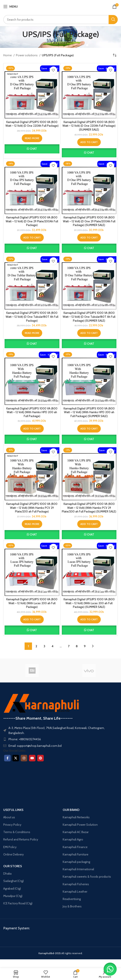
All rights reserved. (60, 953)
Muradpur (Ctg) (13, 896)
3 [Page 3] (44, 646)
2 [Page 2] (36, 646)
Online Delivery (13, 854)
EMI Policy (10, 847)
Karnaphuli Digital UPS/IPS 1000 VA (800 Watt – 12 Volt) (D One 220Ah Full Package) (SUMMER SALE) (89, 126)
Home (8, 55)
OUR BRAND (71, 810)
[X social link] (16, 758)
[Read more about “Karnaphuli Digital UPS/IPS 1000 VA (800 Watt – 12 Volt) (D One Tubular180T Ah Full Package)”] (32, 333)
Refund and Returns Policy (21, 839)
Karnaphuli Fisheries (76, 884)
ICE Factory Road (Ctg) (18, 903)
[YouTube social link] (32, 758)
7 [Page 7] (69, 646)
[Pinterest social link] (40, 758)
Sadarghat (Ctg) (13, 881)
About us (9, 817)
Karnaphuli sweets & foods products (87, 877)
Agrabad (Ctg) (12, 888)
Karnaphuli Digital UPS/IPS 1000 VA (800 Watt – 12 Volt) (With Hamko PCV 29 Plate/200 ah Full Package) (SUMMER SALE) (89, 508)
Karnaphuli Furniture (76, 854)
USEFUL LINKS (13, 810)
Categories (59, 43)
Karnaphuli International (78, 869)
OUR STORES (13, 866)
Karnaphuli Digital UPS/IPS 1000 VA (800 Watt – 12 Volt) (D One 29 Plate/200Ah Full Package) (32, 221)
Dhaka (7, 874)
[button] (89, 142)
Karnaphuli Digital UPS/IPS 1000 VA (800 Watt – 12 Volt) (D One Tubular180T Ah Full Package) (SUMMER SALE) (89, 317)
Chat (33, 149)
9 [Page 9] (85, 646)
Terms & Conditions (17, 832)
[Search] (60, 20)
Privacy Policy (12, 825)
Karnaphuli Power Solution (80, 825)
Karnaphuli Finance (75, 847)
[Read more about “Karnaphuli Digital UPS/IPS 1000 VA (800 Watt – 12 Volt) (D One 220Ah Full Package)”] (32, 138)
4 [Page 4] (53, 646)
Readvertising (72, 899)
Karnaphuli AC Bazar (76, 832)
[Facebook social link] (7, 758)
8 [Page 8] (77, 646)
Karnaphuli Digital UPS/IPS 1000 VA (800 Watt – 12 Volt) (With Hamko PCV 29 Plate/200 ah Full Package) (32, 508)
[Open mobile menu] (11, 7)
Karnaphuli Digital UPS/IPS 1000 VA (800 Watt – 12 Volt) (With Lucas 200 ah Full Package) (32, 603)
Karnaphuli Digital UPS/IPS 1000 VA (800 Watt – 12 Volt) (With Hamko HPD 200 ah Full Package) (32, 412)
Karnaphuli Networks (76, 817)
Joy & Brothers (72, 906)
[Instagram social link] (24, 758)
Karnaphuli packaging (76, 862)
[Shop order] (114, 55)
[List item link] (60, 739)
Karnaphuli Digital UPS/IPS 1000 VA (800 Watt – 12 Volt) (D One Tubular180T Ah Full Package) (32, 317)
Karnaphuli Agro (73, 839)
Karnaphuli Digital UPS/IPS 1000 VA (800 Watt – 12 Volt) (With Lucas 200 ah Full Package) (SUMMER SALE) (89, 603)
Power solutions (27, 55)
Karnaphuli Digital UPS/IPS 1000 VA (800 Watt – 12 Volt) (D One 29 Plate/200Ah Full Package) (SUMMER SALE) (89, 221)
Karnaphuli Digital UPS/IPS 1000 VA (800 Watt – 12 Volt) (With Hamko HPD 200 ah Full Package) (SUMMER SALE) (89, 412)
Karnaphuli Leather (75, 892)
